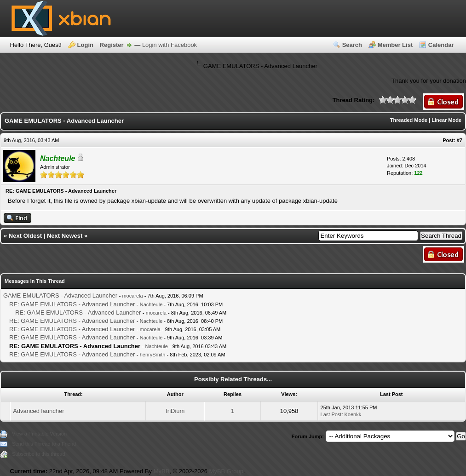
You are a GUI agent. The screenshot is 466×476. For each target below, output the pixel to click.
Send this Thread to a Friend (44, 444)
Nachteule (151, 304)
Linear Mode (446, 120)
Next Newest (65, 236)
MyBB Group (226, 471)
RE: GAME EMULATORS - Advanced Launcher (72, 304)
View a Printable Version (39, 434)
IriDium (175, 411)
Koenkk (353, 414)
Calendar (441, 45)
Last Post (331, 414)
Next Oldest (25, 236)
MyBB (162, 471)
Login (85, 45)
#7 (460, 140)
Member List (395, 45)
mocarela (132, 296)
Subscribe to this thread (39, 454)
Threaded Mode (409, 120)
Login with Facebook (170, 45)
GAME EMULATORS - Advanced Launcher (60, 295)
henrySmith (153, 355)
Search (352, 45)
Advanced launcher (38, 411)
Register (112, 45)
